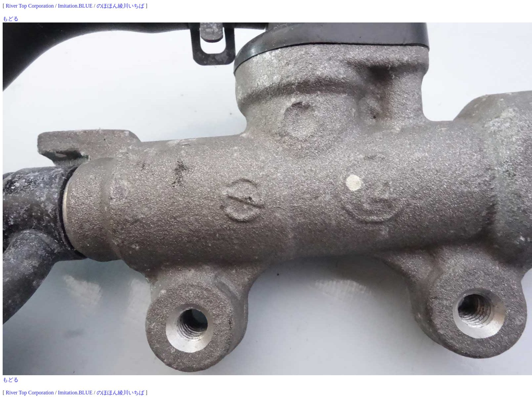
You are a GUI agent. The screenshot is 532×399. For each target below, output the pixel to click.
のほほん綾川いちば (120, 6)
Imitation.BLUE (75, 6)
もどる (11, 19)
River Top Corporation (30, 6)
